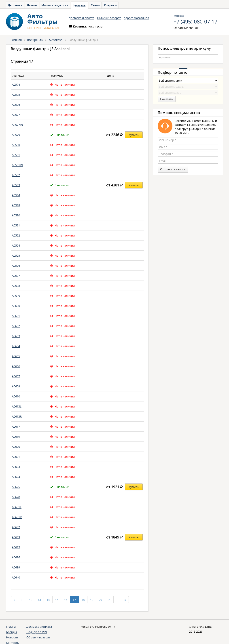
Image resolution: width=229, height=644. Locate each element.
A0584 (16, 195)
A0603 (16, 336)
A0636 (16, 557)
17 (74, 600)
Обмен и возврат (109, 18)
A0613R (17, 416)
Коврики (110, 5)
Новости (12, 637)
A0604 (16, 346)
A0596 (16, 266)
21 (109, 600)
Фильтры (80, 5)
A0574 (16, 84)
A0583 (16, 185)
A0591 (16, 225)
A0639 (16, 567)
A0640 (16, 577)
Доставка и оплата (81, 18)
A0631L (17, 507)
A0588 (16, 205)
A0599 (16, 296)
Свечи (95, 5)
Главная (16, 40)
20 (100, 600)
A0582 (16, 175)
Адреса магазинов (136, 18)
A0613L (17, 406)
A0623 (16, 467)
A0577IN (17, 125)
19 (92, 600)
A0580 (16, 145)
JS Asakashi (56, 40)
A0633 (16, 537)
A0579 (16, 135)
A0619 (16, 437)
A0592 (16, 235)
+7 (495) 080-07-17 (195, 22)
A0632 (16, 527)
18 (83, 600)
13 (39, 600)
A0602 (16, 326)
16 (66, 600)
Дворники (15, 5)
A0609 (16, 386)
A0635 (16, 547)
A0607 (16, 376)
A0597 (16, 276)
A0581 (16, 155)
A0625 (16, 487)
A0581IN (17, 165)
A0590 (16, 215)
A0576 (16, 105)
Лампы (32, 5)
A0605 (16, 356)
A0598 (16, 286)
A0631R (17, 517)
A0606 (16, 366)
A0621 (16, 457)
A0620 (16, 447)
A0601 (16, 316)
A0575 (16, 95)
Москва (180, 16)
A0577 (16, 115)
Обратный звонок (186, 28)
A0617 (16, 427)
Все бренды (35, 40)
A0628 (16, 497)
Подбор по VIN (37, 632)
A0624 (16, 477)
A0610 (16, 396)
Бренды (11, 632)
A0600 (16, 306)
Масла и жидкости (55, 5)
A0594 (16, 245)
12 (31, 600)
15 (57, 600)
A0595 (16, 255)
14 (48, 600)
